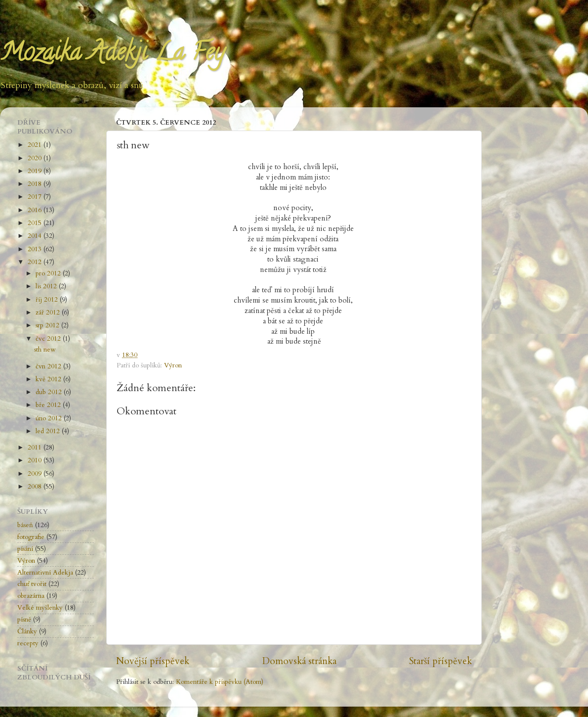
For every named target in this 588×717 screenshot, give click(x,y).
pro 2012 (49, 273)
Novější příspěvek (153, 661)
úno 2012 (50, 418)
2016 (36, 210)
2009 (36, 474)
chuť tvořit (32, 584)
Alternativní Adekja (45, 573)
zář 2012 (49, 313)
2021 (36, 145)
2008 (36, 487)
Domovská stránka (299, 661)
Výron (173, 365)
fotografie (31, 537)
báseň (25, 525)
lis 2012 (47, 286)
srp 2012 (48, 325)
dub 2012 (50, 392)
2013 (36, 249)
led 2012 (49, 431)
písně (24, 620)
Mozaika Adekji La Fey (112, 55)
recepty (28, 643)
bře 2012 (49, 405)
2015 (36, 223)
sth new (45, 350)
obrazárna (31, 596)
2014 (36, 236)
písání (25, 549)
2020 (36, 158)
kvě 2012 (49, 379)
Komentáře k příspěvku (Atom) (220, 682)
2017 (36, 197)
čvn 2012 (49, 366)
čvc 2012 (49, 339)
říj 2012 (48, 300)
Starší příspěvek (441, 661)
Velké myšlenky (40, 608)
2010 (36, 460)
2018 (36, 184)
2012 (36, 262)
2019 (36, 171)
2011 (36, 448)
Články (27, 631)
